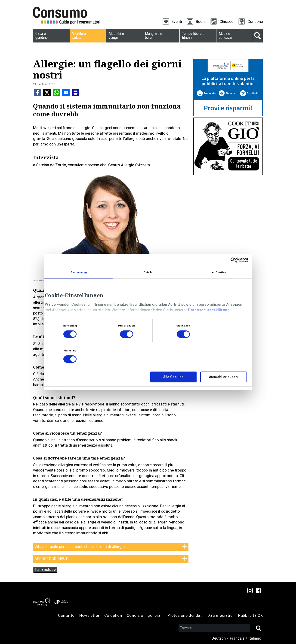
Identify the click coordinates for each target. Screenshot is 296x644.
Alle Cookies (173, 377)
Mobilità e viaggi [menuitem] (116, 35)
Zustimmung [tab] (79, 272)
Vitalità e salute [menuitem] (79, 35)
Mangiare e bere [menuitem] (154, 35)
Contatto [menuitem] (66, 615)
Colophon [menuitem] (113, 615)
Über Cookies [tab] (217, 272)
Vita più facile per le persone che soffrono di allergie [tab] (80, 547)
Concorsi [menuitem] (255, 21)
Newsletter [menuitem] (89, 615)
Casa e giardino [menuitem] (42, 35)
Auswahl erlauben (223, 377)
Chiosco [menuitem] (227, 21)
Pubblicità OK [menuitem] (251, 615)
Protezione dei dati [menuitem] (185, 615)
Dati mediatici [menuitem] (220, 615)
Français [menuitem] (237, 638)
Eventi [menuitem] (177, 21)
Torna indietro (45, 569)
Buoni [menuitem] (201, 21)
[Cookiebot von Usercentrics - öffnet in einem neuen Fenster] (228, 260)
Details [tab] (148, 272)
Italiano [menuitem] (255, 638)
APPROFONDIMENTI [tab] (52, 559)
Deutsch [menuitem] (219, 638)
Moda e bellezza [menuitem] (225, 35)
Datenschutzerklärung (209, 310)
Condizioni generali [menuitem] (145, 615)
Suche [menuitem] (258, 36)
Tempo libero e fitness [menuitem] (193, 35)
